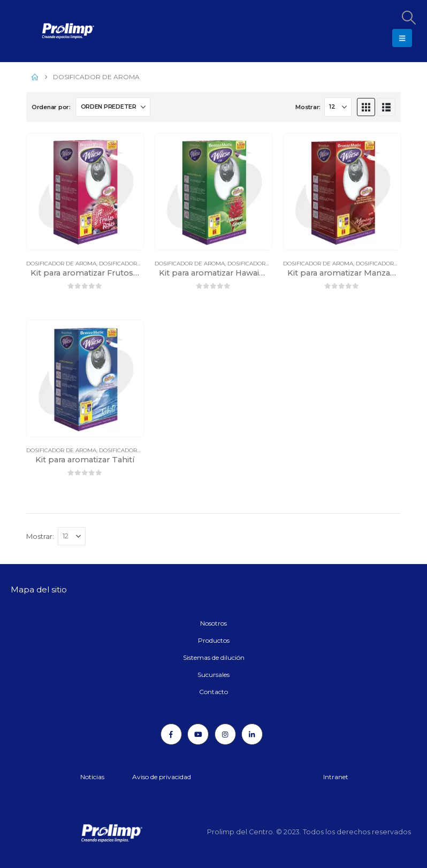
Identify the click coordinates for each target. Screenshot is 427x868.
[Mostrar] (338, 107)
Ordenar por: (51, 107)
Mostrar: (308, 107)
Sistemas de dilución (214, 657)
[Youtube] (198, 734)
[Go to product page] (85, 192)
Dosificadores (121, 264)
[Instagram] (225, 734)
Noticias (92, 777)
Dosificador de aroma (61, 264)
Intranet (336, 777)
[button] (408, 18)
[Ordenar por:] (113, 107)
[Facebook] (171, 734)
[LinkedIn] (252, 734)
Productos (214, 640)
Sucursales (213, 675)
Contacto (213, 692)
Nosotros (213, 623)
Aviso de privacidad (162, 777)
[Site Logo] (40, 31)
